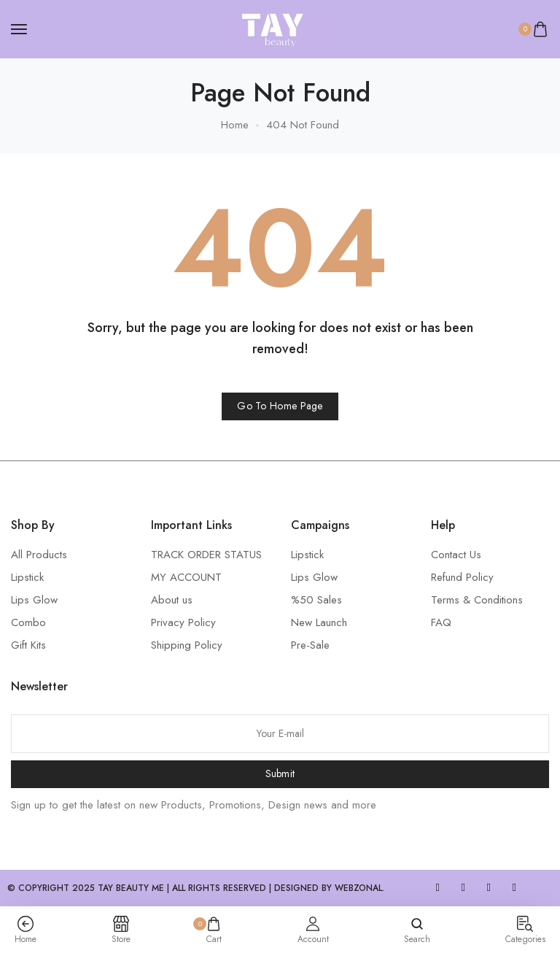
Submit (280, 773)
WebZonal (358, 888)
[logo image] (273, 28)
